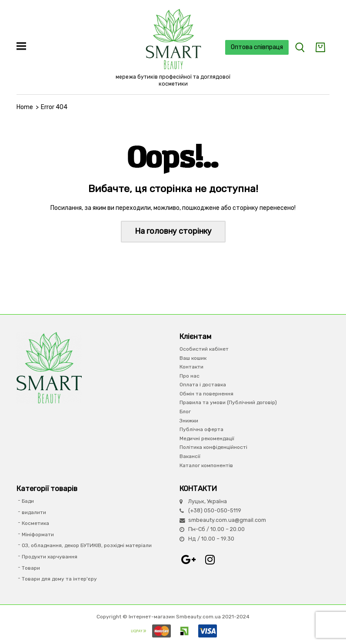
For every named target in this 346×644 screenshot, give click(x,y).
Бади (28, 501)
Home (25, 107)
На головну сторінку (173, 231)
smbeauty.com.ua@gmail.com (227, 520)
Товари (31, 568)
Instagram (210, 560)
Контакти (191, 367)
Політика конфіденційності (213, 447)
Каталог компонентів (206, 465)
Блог (185, 412)
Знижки (189, 421)
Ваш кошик (193, 358)
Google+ (188, 560)
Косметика (35, 523)
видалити (34, 512)
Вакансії (190, 456)
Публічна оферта (201, 429)
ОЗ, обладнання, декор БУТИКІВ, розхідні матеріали (87, 545)
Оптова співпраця (257, 47)
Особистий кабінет (204, 349)
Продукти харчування (50, 557)
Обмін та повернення (206, 394)
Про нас (190, 376)
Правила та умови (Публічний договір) (228, 402)
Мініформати (38, 534)
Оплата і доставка (203, 385)
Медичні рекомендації (207, 438)
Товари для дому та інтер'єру (59, 579)
